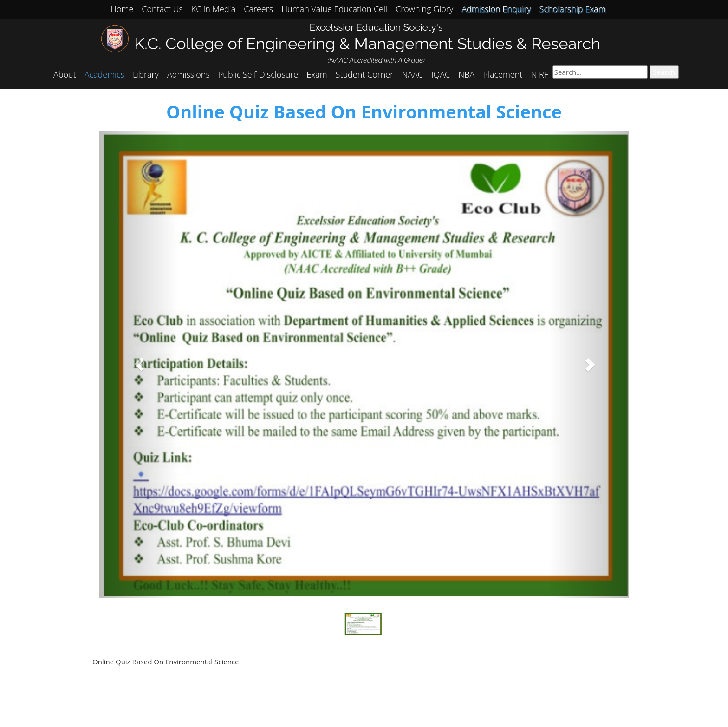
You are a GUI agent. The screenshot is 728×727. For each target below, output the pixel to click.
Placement (503, 74)
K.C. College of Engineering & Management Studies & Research (367, 43)
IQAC (441, 74)
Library (146, 74)
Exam (317, 74)
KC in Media (213, 9)
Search (664, 72)
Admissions (188, 74)
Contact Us (162, 9)
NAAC (412, 74)
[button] (139, 364)
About (65, 74)
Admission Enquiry (496, 9)
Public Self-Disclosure (258, 74)
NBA (466, 74)
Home (122, 9)
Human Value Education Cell (334, 9)
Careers (258, 9)
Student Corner (365, 74)
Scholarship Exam (573, 9)
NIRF (539, 74)
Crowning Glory (424, 9)
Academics (104, 74)
